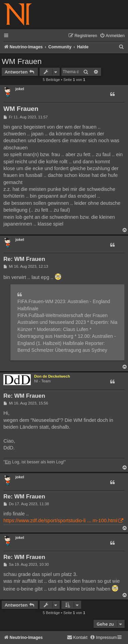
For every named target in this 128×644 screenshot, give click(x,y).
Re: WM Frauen (24, 259)
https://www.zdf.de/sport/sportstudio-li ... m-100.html (60, 521)
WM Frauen (22, 61)
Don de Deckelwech (52, 376)
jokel (20, 89)
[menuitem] (112, 36)
